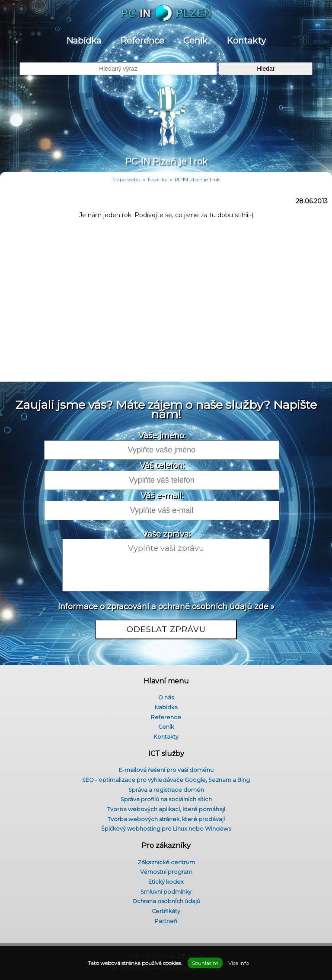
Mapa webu (126, 180)
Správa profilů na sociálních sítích (166, 799)
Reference (142, 41)
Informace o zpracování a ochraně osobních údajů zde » (166, 607)
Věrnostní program (166, 872)
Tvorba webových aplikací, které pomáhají (166, 809)
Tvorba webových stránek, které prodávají (166, 819)
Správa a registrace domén (166, 790)
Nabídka (84, 41)
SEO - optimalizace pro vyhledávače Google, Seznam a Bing (166, 780)
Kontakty (246, 41)
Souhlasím (205, 963)
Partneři (166, 921)
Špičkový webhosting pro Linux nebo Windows (166, 829)
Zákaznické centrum (166, 862)
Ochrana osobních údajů (166, 901)
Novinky (158, 180)
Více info (239, 963)
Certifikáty (166, 911)
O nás (166, 697)
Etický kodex (166, 882)
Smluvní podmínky (166, 892)
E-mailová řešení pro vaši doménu (166, 770)
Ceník (195, 41)
